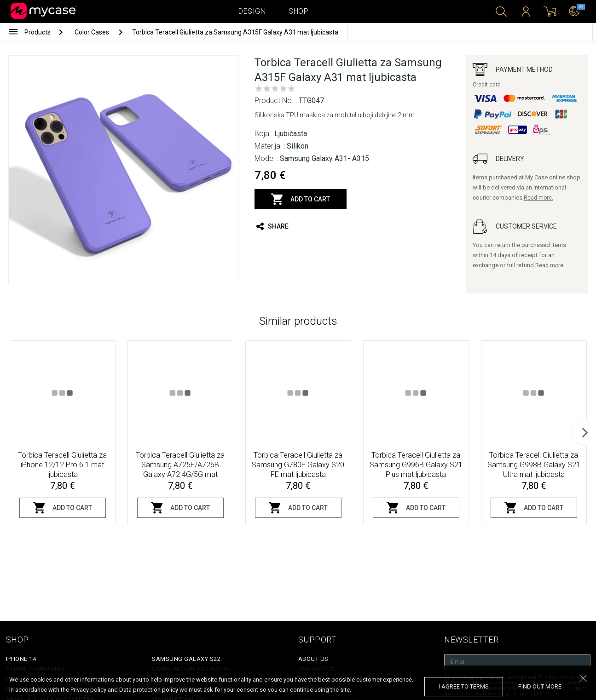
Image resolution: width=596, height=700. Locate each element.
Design (252, 11)
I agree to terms (464, 686)
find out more (540, 686)
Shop (298, 11)
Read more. (538, 198)
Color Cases (93, 32)
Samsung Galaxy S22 (186, 659)
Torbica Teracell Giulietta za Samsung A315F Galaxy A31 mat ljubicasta (235, 32)
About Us (313, 659)
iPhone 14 (21, 659)
